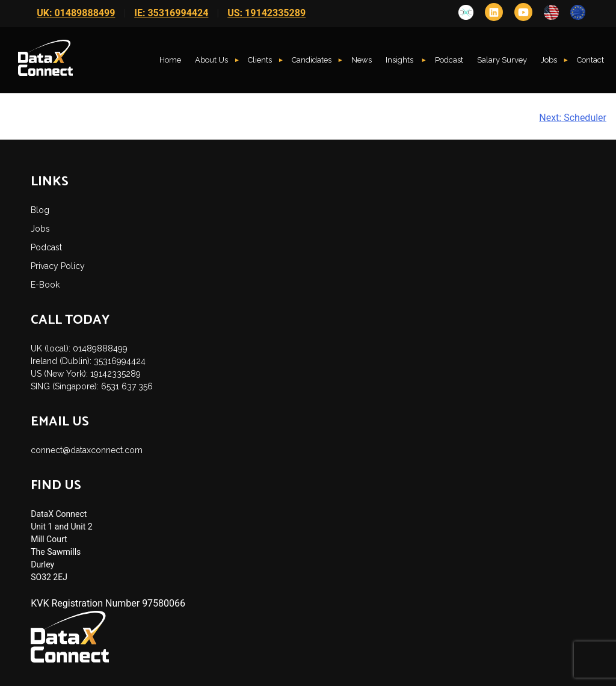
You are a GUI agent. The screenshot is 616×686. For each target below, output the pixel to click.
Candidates (312, 60)
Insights (400, 60)
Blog (40, 210)
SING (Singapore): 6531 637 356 (92, 386)
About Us (211, 60)
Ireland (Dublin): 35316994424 (88, 361)
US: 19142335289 (266, 13)
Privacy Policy (58, 266)
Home (170, 60)
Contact (590, 60)
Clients (260, 60)
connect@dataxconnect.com (87, 450)
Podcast (449, 60)
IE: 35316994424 (171, 13)
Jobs (549, 60)
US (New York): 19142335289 (86, 374)
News (362, 60)
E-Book (45, 285)
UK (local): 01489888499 (79, 348)
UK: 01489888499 (76, 13)
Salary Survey (502, 60)
